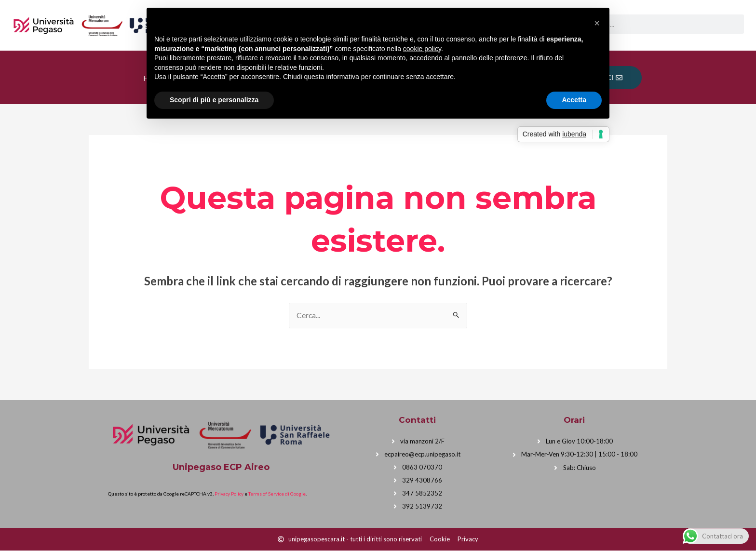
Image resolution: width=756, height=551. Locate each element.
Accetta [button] (574, 100)
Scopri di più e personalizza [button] (214, 100)
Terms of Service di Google (277, 494)
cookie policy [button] (422, 49)
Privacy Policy (229, 494)
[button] (597, 23)
